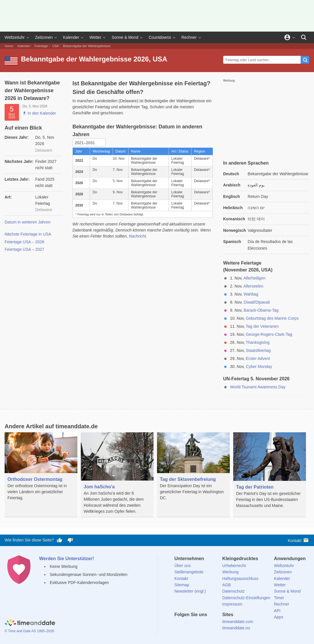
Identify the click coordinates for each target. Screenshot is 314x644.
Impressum (232, 604)
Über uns (183, 566)
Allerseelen (253, 286)
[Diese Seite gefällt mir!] (60, 540)
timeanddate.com (238, 622)
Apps (279, 617)
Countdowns (160, 37)
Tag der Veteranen (262, 326)
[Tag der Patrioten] (270, 475)
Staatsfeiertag (258, 350)
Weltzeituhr (15, 37)
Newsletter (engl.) (190, 591)
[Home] (30, 623)
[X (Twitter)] (188, 625)
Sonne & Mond (125, 37)
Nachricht (137, 236)
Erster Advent (258, 358)
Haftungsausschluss (240, 579)
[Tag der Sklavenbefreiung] (193, 471)
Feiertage (41, 46)
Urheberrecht (234, 566)
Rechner (189, 37)
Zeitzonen (44, 37)
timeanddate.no (236, 628)
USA (55, 46)
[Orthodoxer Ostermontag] (41, 471)
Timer (279, 598)
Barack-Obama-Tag (261, 310)
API (277, 611)
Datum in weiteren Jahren (28, 222)
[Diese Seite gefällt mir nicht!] (70, 540)
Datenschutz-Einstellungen (246, 598)
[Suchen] (304, 37)
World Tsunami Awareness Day (258, 387)
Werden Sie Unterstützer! (67, 559)
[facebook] (179, 625)
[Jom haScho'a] (117, 475)
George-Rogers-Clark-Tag (269, 334)
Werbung (230, 572)
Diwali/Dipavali (257, 302)
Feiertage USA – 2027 (24, 249)
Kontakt (299, 540)
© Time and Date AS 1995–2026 (29, 631)
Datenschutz (233, 591)
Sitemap (182, 585)
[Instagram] (208, 625)
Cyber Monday (259, 367)
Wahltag (251, 294)
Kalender (71, 37)
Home (9, 46)
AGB (227, 585)
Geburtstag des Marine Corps (272, 318)
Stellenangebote (189, 572)
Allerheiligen (254, 278)
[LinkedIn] (198, 625)
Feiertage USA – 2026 (24, 242)
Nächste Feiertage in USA (28, 234)
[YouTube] (218, 625)
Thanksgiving (258, 342)
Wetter (95, 37)
